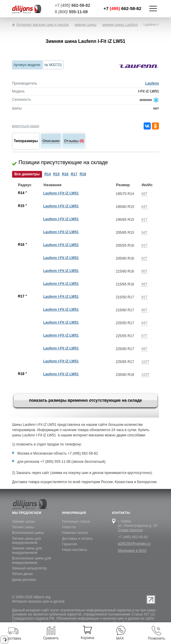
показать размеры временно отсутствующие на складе (85, 400)
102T (145, 362)
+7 (122, 8)
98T (144, 284)
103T (145, 375)
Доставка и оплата (77, 539)
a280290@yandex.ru (134, 544)
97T (144, 336)
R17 (74, 174)
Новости (69, 527)
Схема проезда (130, 530)
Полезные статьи (76, 522)
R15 (56, 174)
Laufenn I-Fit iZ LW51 (61, 193)
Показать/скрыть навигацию (153, 9)
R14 (48, 174)
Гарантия (69, 544)
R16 (65, 174)
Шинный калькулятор (29, 568)
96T (144, 310)
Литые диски (22, 574)
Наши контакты (74, 550)
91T (144, 220)
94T (144, 233)
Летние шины (23, 527)
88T (144, 194)
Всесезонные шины (28, 533)
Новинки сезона (75, 533)
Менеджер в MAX (132, 551)
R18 (83, 174)
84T (144, 207)
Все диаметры (27, 174)
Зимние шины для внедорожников (27, 550)
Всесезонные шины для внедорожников (31, 560)
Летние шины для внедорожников (26, 541)
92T (144, 258)
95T (144, 271)
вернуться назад (26, 126)
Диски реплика (24, 580)
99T (144, 349)
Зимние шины (23, 522)
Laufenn (152, 83)
